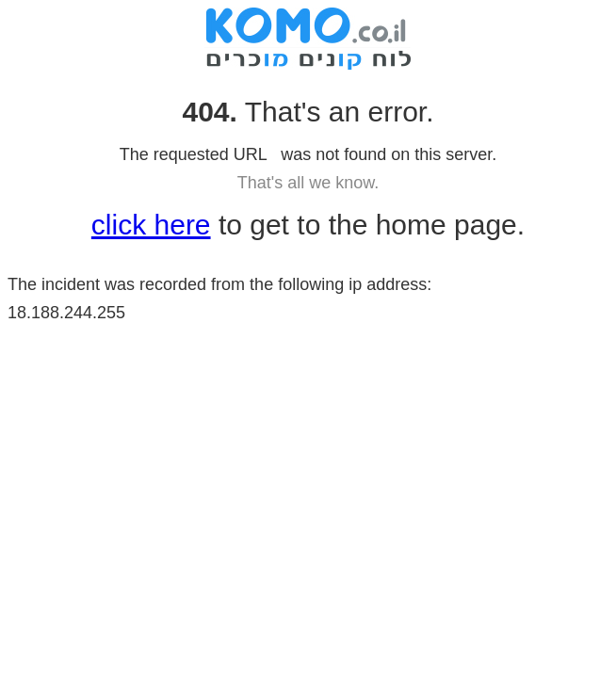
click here (151, 225)
